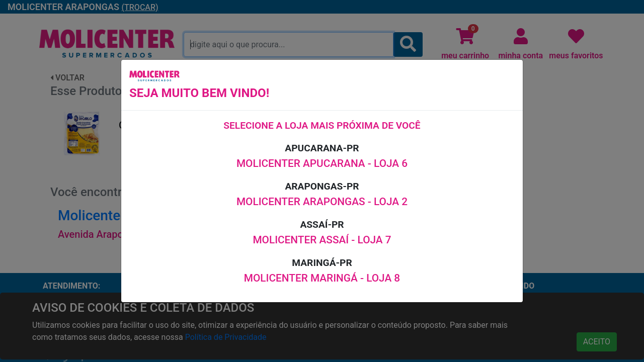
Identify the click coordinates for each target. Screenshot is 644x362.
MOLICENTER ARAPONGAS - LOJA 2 (322, 202)
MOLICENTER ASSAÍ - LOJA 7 (322, 240)
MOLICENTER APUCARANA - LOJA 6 (322, 163)
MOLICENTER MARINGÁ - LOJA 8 (322, 278)
